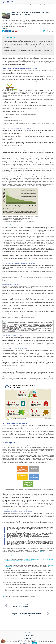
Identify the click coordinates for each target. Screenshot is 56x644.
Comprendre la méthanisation (28, 364)
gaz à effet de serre (24, 597)
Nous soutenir (28, 638)
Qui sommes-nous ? (28, 635)
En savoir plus (41, 552)
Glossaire (28, 633)
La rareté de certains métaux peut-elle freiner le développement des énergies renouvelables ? (27, 614)
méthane (33, 597)
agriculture (8, 597)
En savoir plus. (26, 643)
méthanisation (15, 597)
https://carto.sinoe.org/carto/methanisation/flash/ (37, 563)
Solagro (10, 224)
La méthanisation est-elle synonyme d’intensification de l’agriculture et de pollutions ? (30, 13)
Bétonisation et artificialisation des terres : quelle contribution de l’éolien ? (28, 605)
